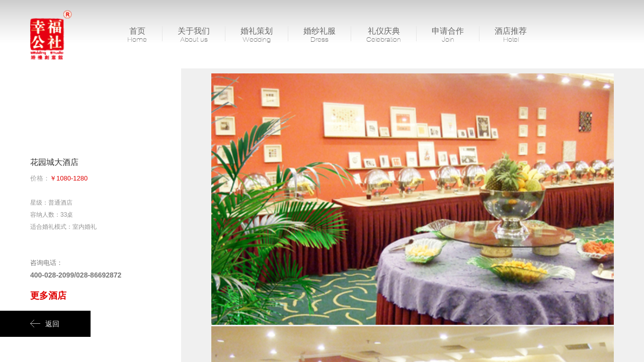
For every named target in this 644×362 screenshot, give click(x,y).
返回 (45, 324)
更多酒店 (48, 296)
